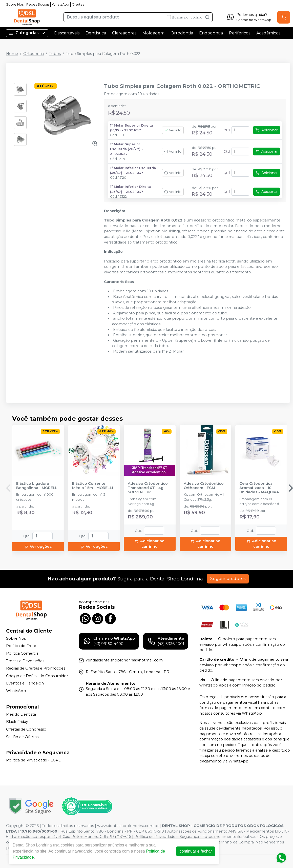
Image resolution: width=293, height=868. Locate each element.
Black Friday (17, 722)
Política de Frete (21, 646)
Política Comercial (23, 653)
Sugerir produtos (228, 579)
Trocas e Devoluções (25, 661)
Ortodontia (182, 33)
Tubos (55, 54)
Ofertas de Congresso (26, 729)
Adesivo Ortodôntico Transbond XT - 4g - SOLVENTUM (148, 488)
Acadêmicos (268, 33)
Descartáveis (67, 33)
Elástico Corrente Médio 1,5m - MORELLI (93, 486)
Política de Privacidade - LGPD (34, 760)
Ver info (173, 130)
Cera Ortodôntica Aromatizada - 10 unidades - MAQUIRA (259, 488)
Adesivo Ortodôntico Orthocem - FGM (204, 486)
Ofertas (78, 4)
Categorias (27, 33)
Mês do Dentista (21, 714)
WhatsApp (60, 4)
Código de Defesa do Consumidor (37, 676)
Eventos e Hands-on (25, 683)
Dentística (96, 33)
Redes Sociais (38, 4)
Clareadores (124, 33)
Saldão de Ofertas (22, 737)
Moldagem (153, 33)
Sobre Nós (15, 4)
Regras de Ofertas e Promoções (36, 668)
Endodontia (211, 33)
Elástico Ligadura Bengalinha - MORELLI (37, 486)
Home (12, 54)
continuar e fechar (196, 851)
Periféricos (240, 33)
